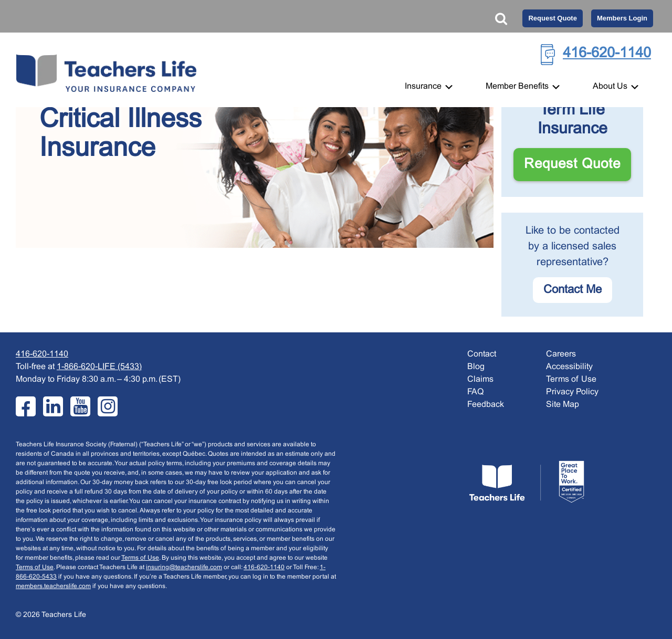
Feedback (486, 405)
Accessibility (569, 367)
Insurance (429, 86)
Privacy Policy (572, 392)
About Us (616, 86)
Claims (480, 379)
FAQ (475, 392)
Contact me (573, 290)
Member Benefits (523, 86)
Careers (561, 354)
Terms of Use (140, 558)
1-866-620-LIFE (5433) (99, 367)
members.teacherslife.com (53, 586)
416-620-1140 (607, 54)
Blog (476, 367)
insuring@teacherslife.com (184, 568)
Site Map (563, 405)
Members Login (622, 18)
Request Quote (552, 18)
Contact (482, 354)
